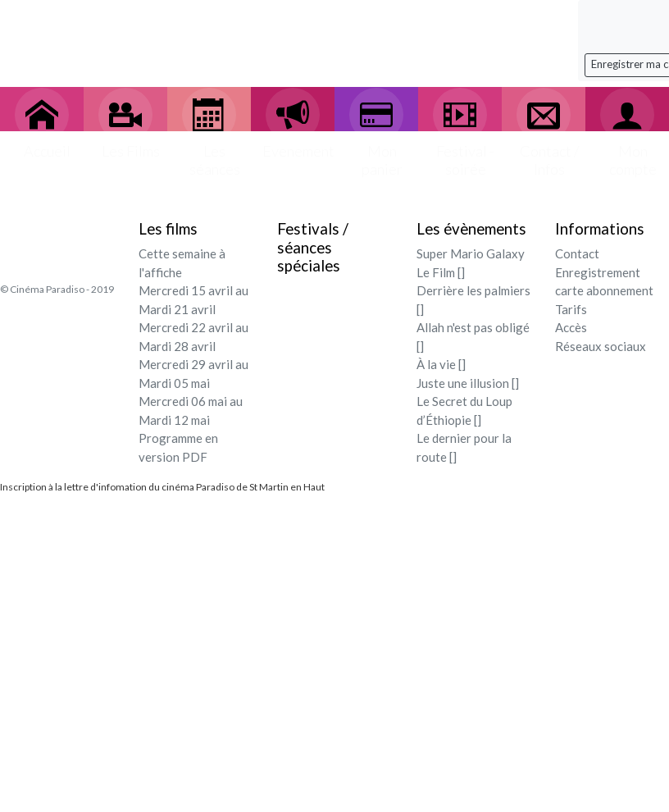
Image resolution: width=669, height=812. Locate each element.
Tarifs (571, 309)
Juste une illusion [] (468, 383)
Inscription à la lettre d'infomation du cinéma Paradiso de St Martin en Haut (162, 487)
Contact (577, 253)
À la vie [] (441, 364)
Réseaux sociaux (601, 346)
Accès (571, 327)
